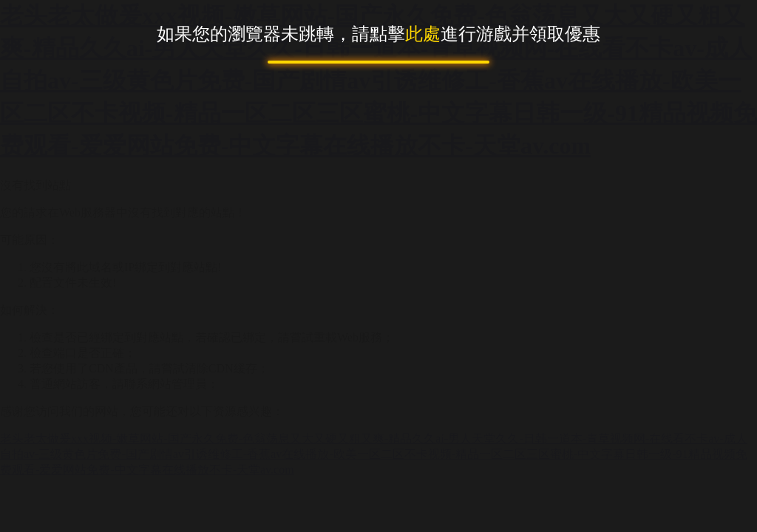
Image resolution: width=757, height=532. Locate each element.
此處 (423, 34)
